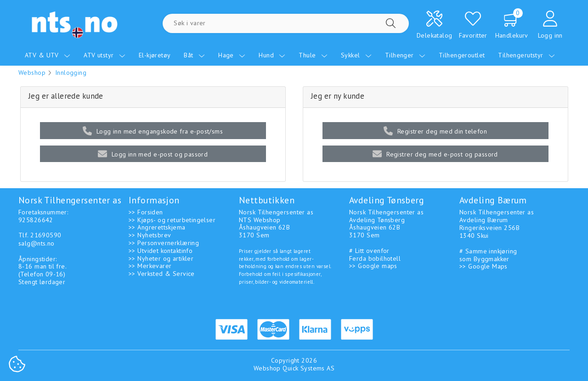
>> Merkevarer (150, 266)
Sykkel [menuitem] (356, 55)
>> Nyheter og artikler (161, 258)
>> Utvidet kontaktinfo (161, 251)
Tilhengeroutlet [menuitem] (462, 55)
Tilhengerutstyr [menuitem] (526, 55)
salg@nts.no (37, 243)
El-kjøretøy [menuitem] (155, 55)
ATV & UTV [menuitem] (48, 55)
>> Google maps (373, 266)
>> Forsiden (146, 212)
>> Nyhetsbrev (150, 235)
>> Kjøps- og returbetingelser (172, 220)
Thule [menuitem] (313, 55)
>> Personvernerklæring (164, 243)
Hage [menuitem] (232, 55)
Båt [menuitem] (194, 55)
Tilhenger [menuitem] (405, 55)
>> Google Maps (483, 266)
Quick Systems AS (308, 368)
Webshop (32, 73)
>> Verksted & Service (162, 274)
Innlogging (71, 73)
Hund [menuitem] (272, 55)
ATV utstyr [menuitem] (105, 55)
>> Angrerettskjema (157, 227)
